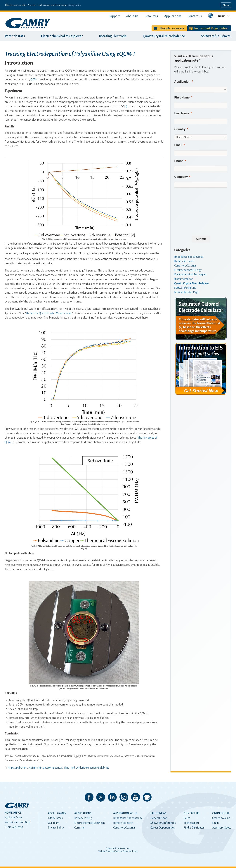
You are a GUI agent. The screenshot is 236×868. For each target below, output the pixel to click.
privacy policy (74, 5)
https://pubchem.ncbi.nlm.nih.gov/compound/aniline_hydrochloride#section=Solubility (58, 768)
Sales (187, 818)
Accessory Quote (222, 828)
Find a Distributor (194, 828)
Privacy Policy (56, 828)
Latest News (158, 813)
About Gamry (57, 813)
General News (159, 818)
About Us (132, 16)
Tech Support (191, 823)
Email (178, 145)
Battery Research (123, 823)
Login (215, 823)
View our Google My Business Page (147, 797)
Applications (173, 16)
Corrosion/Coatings (124, 828)
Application (182, 82)
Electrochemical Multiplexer (62, 36)
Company (181, 177)
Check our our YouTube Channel (136, 797)
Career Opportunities (163, 828)
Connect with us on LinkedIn (112, 797)
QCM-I (34, 79)
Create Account (221, 818)
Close (226, 5)
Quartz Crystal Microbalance (164, 36)
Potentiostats (15, 36)
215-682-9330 (15, 827)
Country (180, 129)
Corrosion (80, 828)
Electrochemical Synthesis (90, 823)
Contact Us (195, 16)
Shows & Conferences (163, 823)
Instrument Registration (211, 28)
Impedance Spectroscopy (128, 818)
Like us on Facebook (89, 797)
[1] (126, 106)
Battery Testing (83, 818)
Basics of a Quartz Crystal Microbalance (49, 313)
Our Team (54, 823)
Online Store (221, 813)
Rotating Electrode (113, 36)
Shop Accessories (172, 28)
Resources (151, 16)
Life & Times (55, 818)
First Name (182, 97)
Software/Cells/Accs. (216, 36)
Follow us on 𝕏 (101, 797)
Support (114, 16)
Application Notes (125, 813)
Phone (179, 161)
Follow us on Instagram (124, 797)
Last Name (182, 113)
